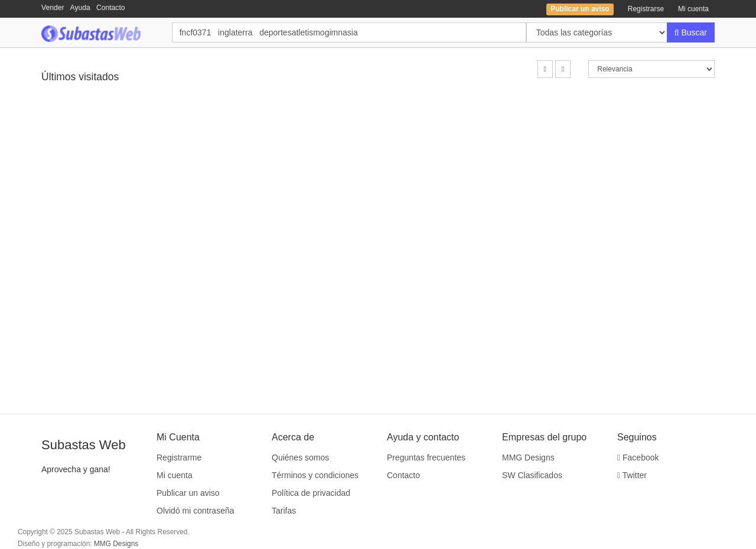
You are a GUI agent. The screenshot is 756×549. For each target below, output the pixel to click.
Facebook (638, 457)
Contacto (111, 8)
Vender (53, 8)
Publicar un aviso (188, 493)
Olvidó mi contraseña (195, 511)
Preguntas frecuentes (426, 457)
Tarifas (284, 511)
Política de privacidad (311, 493)
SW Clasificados (532, 475)
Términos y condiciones (315, 475)
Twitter (632, 475)
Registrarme (179, 457)
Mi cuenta (693, 9)
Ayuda (80, 8)
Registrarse (646, 9)
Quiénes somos (300, 457)
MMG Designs (528, 457)
